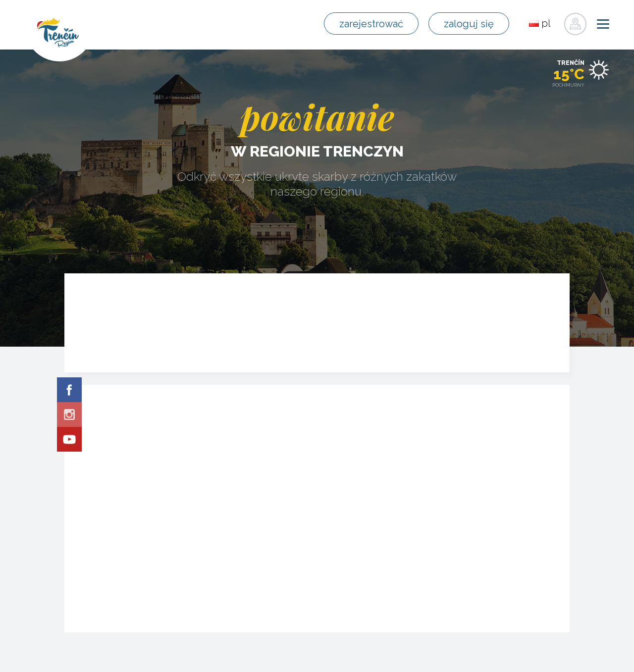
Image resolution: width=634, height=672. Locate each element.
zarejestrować (371, 24)
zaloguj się (469, 24)
